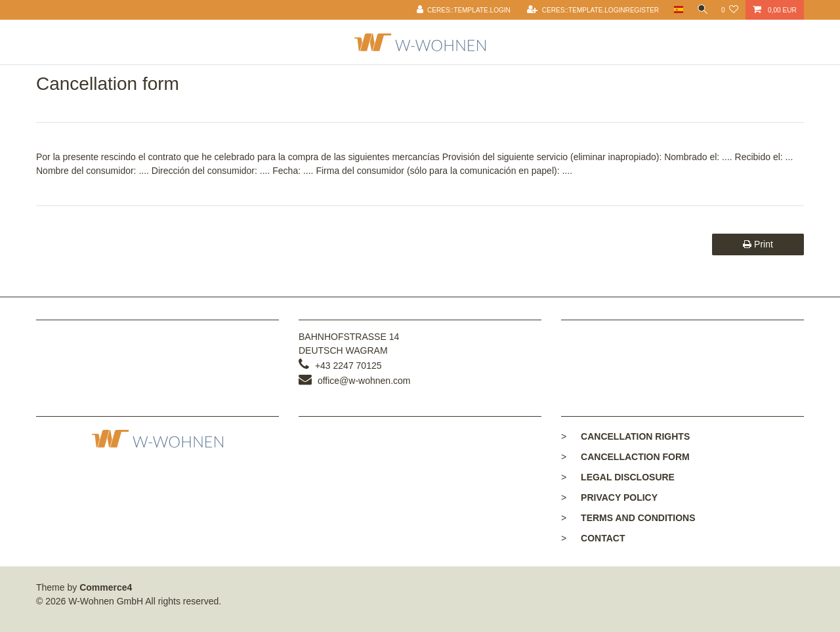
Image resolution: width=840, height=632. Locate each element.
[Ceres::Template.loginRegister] (590, 10)
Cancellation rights (635, 436)
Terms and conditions (638, 518)
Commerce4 (106, 587)
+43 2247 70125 (348, 366)
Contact (603, 538)
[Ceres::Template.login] (461, 10)
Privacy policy (619, 497)
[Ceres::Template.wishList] (730, 10)
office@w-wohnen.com (364, 381)
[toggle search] (701, 10)
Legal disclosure (628, 477)
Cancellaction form (635, 457)
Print (758, 244)
